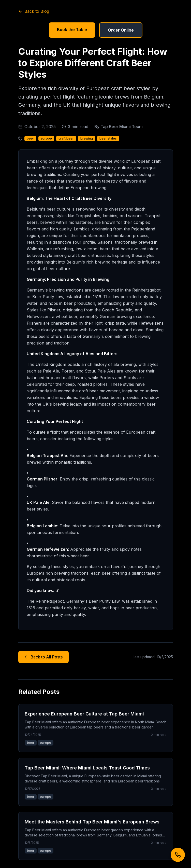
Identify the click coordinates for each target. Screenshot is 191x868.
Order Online (121, 30)
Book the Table (72, 30)
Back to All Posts (43, 657)
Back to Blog (34, 11)
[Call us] (178, 855)
